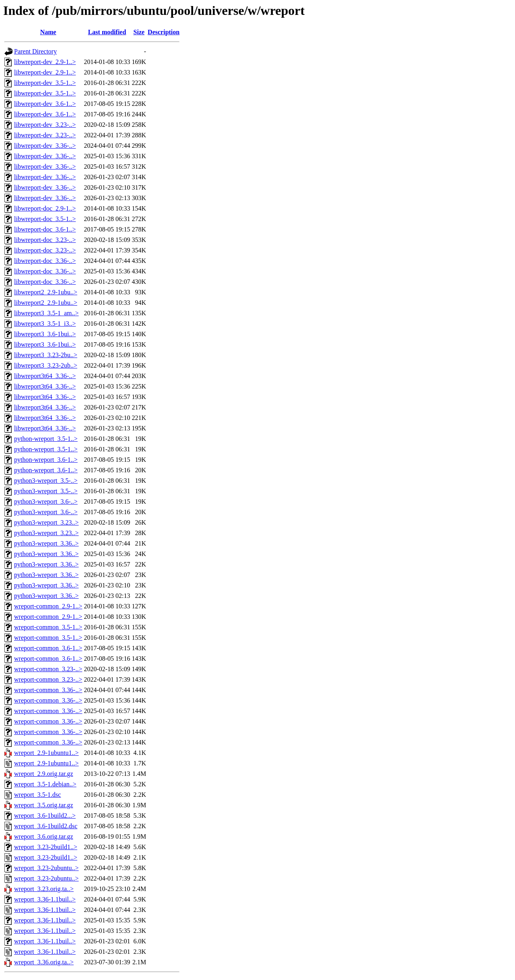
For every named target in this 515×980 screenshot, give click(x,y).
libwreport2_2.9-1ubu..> (46, 292)
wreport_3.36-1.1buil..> (45, 899)
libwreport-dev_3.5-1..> (45, 83)
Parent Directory (35, 51)
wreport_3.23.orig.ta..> (44, 889)
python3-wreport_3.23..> (46, 522)
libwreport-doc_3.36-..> (45, 261)
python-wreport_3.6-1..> (46, 460)
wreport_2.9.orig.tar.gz (44, 774)
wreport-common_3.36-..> (48, 690)
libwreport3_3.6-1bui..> (45, 334)
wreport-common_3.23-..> (48, 669)
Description (164, 32)
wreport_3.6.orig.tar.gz (44, 836)
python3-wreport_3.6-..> (46, 501)
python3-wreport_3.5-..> (46, 481)
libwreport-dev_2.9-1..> (45, 62)
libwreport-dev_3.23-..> (45, 125)
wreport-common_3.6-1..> (48, 648)
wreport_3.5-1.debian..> (45, 784)
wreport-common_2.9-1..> (48, 606)
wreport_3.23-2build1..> (46, 847)
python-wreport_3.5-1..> (46, 439)
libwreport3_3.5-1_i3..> (45, 324)
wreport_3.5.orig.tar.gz (44, 805)
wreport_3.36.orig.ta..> (44, 962)
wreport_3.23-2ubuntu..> (46, 868)
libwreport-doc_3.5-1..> (45, 219)
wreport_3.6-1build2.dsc (46, 826)
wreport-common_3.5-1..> (48, 627)
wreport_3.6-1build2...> (45, 816)
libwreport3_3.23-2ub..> (46, 365)
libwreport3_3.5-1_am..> (46, 313)
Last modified (107, 32)
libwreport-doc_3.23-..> (45, 240)
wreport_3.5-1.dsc (37, 795)
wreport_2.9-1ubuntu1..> (46, 753)
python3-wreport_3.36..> (46, 543)
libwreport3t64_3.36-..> (45, 376)
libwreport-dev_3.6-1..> (45, 104)
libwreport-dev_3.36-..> (45, 146)
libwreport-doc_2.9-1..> (45, 208)
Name (48, 32)
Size (139, 32)
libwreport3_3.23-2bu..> (46, 355)
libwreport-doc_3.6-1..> (45, 229)
